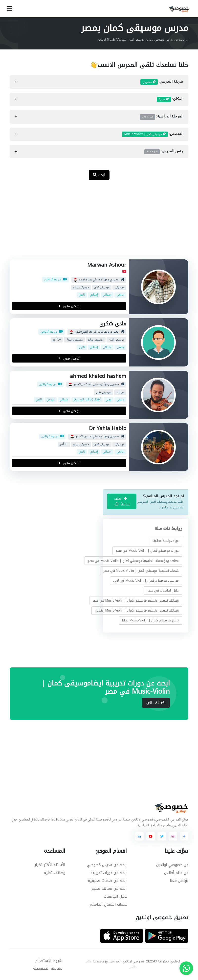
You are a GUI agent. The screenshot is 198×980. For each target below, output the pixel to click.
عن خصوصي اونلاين (172, 865)
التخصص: (153, 134)
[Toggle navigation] (9, 9)
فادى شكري (113, 324)
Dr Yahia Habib (108, 428)
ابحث (99, 175)
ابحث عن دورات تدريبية (109, 873)
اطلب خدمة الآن (122, 501)
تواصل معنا (179, 881)
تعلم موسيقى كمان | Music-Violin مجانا (150, 620)
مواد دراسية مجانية (166, 541)
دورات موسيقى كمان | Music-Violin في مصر (147, 551)
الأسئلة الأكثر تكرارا (49, 865)
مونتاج (120, 392)
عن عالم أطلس (176, 873)
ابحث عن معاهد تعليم (109, 889)
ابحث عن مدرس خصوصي (107, 865)
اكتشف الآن (156, 703)
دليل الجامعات (115, 896)
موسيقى (120, 287)
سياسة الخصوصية (48, 968)
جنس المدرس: (164, 152)
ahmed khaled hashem (98, 376)
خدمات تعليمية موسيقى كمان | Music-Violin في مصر (141, 571)
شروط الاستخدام (49, 961)
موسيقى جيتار (74, 340)
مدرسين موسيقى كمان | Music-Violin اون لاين (146, 581)
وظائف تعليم (55, 873)
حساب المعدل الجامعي (108, 904)
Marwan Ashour (107, 265)
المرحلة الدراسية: (162, 117)
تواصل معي (69, 306)
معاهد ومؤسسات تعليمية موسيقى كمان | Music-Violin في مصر (133, 561)
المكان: (170, 99)
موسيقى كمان (102, 287)
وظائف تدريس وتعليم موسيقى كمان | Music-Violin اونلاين (137, 610)
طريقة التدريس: (162, 82)
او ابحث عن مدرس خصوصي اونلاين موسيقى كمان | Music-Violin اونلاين (143, 40)
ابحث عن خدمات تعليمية (107, 881)
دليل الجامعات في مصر (163, 590)
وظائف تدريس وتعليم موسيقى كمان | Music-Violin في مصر (136, 601)
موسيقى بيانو (81, 287)
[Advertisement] (95, 222)
